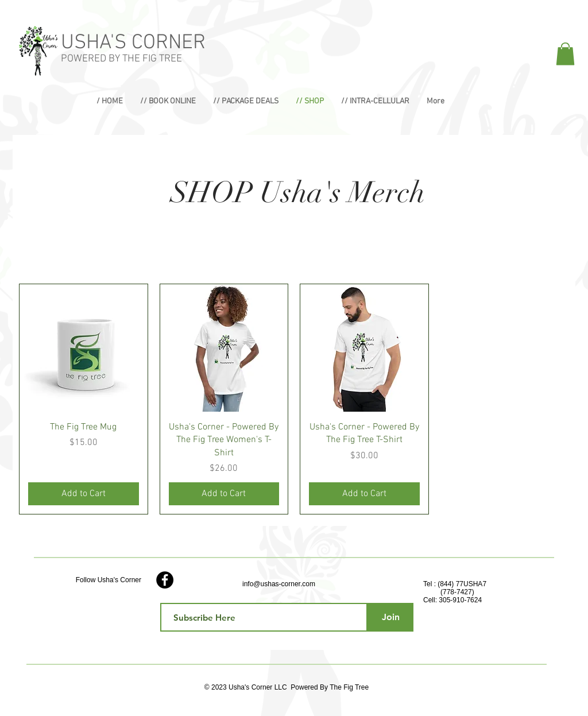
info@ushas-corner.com (279, 584)
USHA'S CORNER (133, 43)
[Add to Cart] (84, 494)
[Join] (390, 617)
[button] (565, 54)
